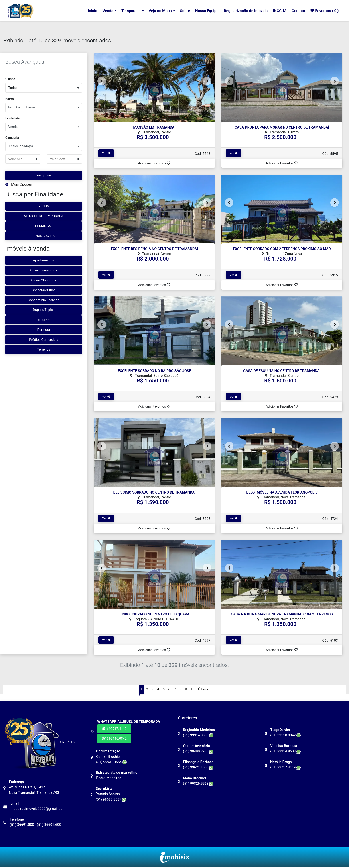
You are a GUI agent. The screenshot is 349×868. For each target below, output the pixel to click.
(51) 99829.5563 (199, 784)
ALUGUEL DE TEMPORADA (44, 216)
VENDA (44, 206)
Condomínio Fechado (44, 300)
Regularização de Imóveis (243, 11)
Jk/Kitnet (44, 320)
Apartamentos (44, 260)
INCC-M (278, 11)
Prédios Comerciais (44, 340)
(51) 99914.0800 (199, 736)
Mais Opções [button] (19, 184)
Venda (102, 11)
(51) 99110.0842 (114, 740)
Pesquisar (44, 175)
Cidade (10, 79)
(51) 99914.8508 (286, 752)
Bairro (10, 99)
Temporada (126, 11)
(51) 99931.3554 (112, 763)
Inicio (87, 11)
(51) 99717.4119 (114, 730)
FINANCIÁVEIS (44, 236)
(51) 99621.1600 (199, 768)
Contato (297, 11)
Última (204, 690)
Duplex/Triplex (44, 310)
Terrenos (44, 349)
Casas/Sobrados (44, 280)
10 (193, 690)
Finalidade (13, 118)
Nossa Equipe (203, 11)
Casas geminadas (44, 270)
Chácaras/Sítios (44, 290)
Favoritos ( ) (324, 11)
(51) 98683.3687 (111, 800)
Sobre (181, 11)
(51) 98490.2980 (199, 752)
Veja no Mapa (156, 11)
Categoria (12, 138)
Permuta (44, 330)
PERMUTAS (44, 226)
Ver (106, 153)
